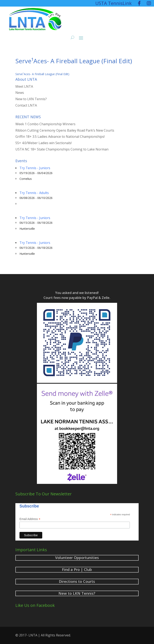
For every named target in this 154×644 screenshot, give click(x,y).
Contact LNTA (26, 105)
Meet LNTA (24, 86)
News (20, 93)
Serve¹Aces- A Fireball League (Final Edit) (42, 74)
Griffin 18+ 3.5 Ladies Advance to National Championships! (60, 137)
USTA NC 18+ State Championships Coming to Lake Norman (62, 149)
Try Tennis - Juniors (35, 168)
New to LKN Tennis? (31, 99)
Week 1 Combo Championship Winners (45, 124)
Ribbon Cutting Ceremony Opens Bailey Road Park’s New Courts (65, 130)
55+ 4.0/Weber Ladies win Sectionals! (43, 143)
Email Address (30, 519)
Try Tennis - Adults (34, 193)
